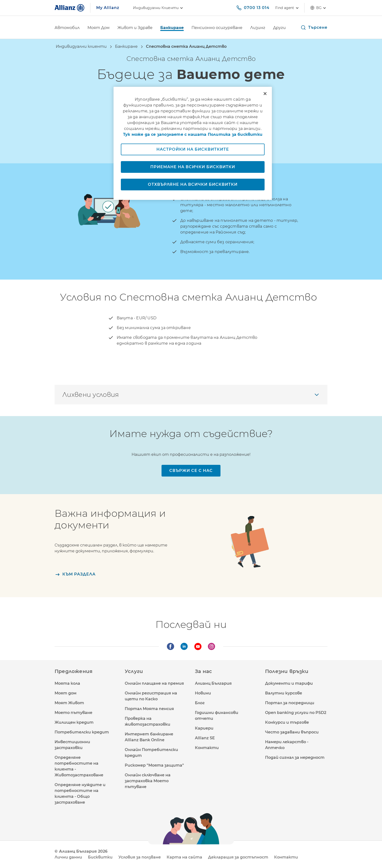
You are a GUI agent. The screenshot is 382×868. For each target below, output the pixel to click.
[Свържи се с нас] (191, 471)
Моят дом (66, 693)
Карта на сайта (184, 857)
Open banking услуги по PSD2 (296, 713)
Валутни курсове (284, 693)
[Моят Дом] (99, 28)
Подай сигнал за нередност (295, 757)
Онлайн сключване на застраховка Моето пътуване (148, 781)
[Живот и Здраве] (135, 28)
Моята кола (67, 683)
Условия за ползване (140, 857)
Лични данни (68, 857)
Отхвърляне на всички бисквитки (193, 184)
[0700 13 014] (253, 8)
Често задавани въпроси (292, 732)
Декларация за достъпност (238, 857)
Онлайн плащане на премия (154, 683)
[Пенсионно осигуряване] (217, 28)
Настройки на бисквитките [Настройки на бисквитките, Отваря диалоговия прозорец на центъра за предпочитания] (193, 149)
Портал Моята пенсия (149, 709)
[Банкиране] (172, 28)
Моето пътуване (73, 713)
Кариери (204, 728)
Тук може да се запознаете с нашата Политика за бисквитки (193, 134)
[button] (314, 28)
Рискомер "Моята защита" (154, 765)
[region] (193, 143)
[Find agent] (287, 8)
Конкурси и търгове (287, 722)
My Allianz (108, 8)
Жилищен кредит (74, 722)
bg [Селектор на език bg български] (319, 8)
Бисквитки (100, 857)
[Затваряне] (265, 94)
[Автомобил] (67, 28)
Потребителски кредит (82, 732)
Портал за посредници (290, 703)
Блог (200, 703)
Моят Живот (69, 703)
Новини (203, 693)
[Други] (279, 28)
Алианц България (213, 683)
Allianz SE (205, 738)
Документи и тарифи (289, 683)
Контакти (207, 748)
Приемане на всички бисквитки (193, 167)
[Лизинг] (258, 28)
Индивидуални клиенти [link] (159, 8)
